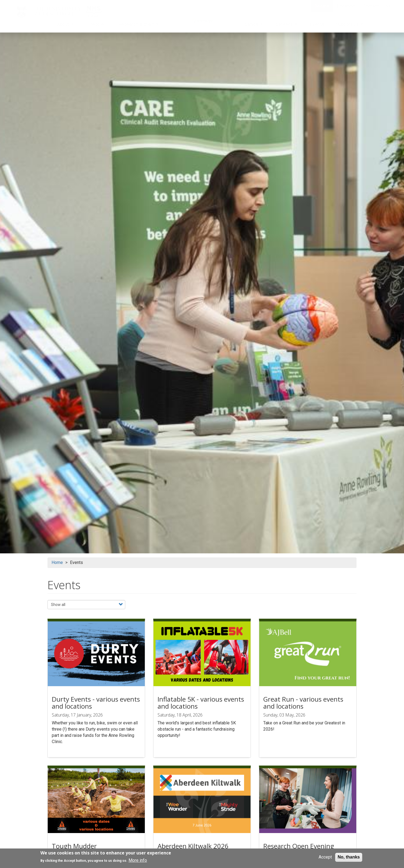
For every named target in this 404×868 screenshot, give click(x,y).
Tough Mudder (74, 846)
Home (57, 562)
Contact (371, 6)
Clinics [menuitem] (254, 26)
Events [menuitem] (317, 24)
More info (138, 860)
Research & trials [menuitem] (137, 26)
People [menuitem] (97, 24)
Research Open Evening (299, 846)
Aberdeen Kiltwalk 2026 (193, 846)
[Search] (389, 6)
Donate (322, 6)
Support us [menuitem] (349, 26)
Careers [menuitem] (286, 26)
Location (346, 6)
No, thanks (349, 857)
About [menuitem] (64, 26)
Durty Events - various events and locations (96, 703)
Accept (325, 857)
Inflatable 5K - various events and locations (201, 703)
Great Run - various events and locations (303, 703)
